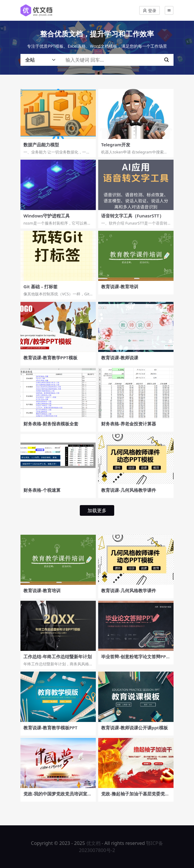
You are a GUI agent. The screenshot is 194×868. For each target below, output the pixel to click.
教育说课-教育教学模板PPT (50, 728)
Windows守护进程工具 (47, 216)
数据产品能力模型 (41, 145)
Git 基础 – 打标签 (40, 286)
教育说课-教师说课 (120, 358)
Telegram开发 (116, 145)
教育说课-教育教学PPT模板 (50, 358)
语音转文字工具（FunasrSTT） (132, 216)
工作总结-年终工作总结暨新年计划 (58, 656)
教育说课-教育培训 (120, 286)
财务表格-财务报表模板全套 (51, 424)
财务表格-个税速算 (42, 490)
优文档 (93, 843)
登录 (150, 11)
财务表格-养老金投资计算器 (129, 424)
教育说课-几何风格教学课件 (129, 490)
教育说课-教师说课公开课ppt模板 (135, 728)
